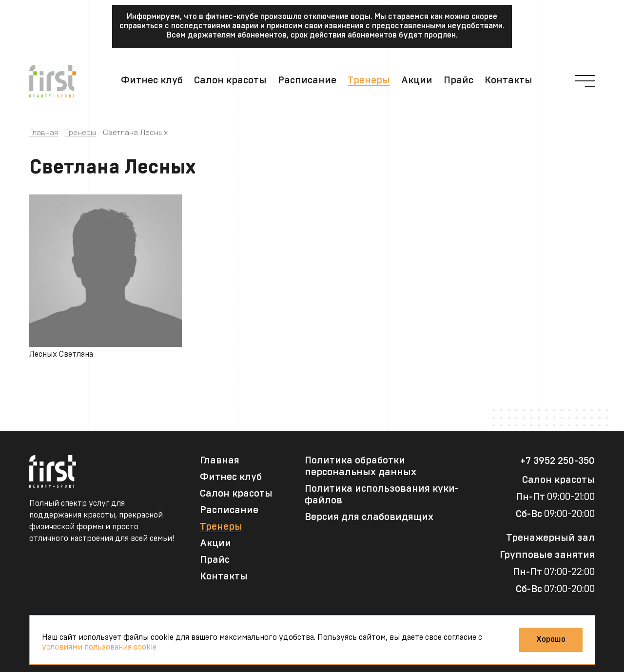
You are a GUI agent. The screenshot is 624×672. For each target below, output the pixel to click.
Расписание (307, 80)
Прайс (458, 80)
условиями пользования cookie (99, 647)
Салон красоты (230, 80)
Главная (44, 133)
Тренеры (369, 80)
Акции (417, 80)
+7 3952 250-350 (557, 461)
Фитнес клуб (152, 80)
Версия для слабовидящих (369, 517)
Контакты (508, 80)
